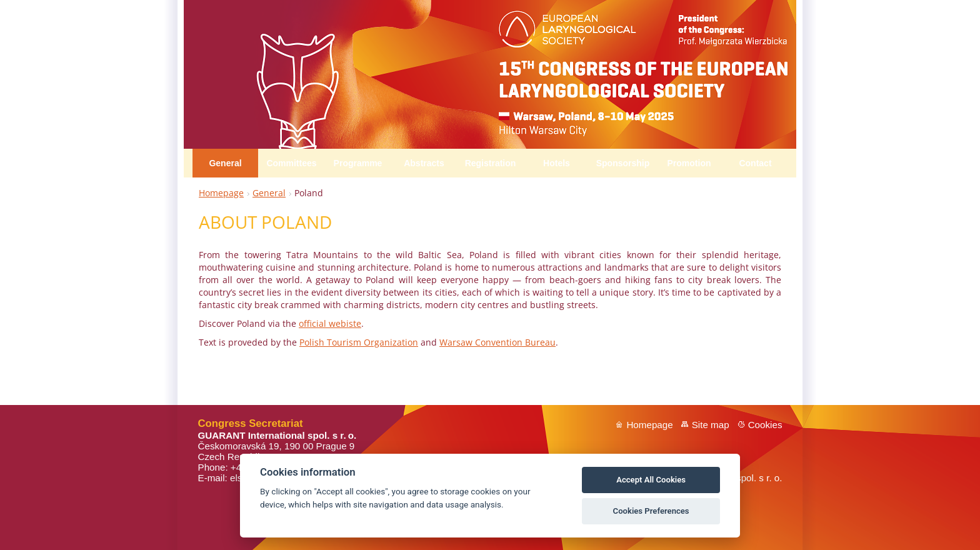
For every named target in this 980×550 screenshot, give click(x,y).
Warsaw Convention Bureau (497, 342)
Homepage (221, 193)
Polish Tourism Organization (359, 342)
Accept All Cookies (651, 480)
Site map (711, 425)
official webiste (330, 323)
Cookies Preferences (651, 511)
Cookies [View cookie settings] (765, 425)
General (269, 193)
